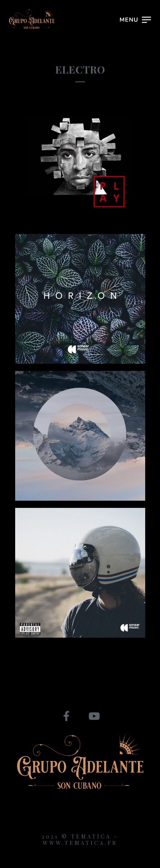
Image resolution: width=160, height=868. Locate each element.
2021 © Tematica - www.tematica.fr (80, 840)
